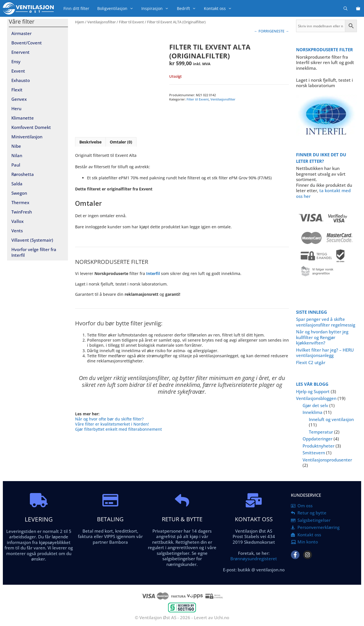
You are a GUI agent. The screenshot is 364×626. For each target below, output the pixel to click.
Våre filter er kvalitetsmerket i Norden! (112, 424)
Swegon (19, 193)
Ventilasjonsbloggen (316, 398)
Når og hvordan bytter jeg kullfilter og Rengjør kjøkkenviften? (322, 337)
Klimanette (23, 118)
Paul (16, 165)
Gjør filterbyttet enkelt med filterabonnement (118, 429)
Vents (17, 231)
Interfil (153, 273)
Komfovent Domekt (31, 127)
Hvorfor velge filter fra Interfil (34, 252)
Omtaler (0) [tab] (121, 142)
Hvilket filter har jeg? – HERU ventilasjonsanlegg (325, 353)
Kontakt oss (220, 8)
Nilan (17, 155)
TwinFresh (22, 212)
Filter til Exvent (131, 22)
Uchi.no (222, 617)
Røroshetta (23, 174)
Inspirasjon (157, 8)
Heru (16, 108)
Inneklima (313, 412)
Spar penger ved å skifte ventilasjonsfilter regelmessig (326, 322)
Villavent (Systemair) (32, 240)
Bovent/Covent (27, 43)
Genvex (19, 99)
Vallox (17, 221)
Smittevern (314, 453)
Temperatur (321, 432)
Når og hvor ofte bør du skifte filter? (109, 419)
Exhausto (21, 80)
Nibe (16, 146)
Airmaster (21, 33)
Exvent (18, 71)
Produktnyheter (318, 446)
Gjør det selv (315, 405)
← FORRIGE (264, 31)
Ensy (16, 61)
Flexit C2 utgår (311, 362)
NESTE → (281, 31)
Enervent (20, 52)
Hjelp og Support (313, 391)
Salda (17, 184)
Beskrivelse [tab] (90, 142)
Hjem (80, 22)
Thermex (20, 202)
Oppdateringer (318, 439)
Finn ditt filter (76, 8)
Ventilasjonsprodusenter (327, 460)
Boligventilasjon (117, 8)
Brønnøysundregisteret (254, 559)
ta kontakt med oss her (323, 193)
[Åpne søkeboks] (346, 8)
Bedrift (188, 8)
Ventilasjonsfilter (102, 22)
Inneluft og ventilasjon (331, 419)
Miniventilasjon (27, 137)
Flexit (17, 90)
